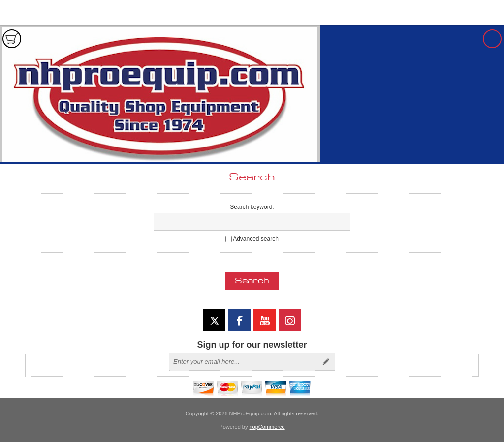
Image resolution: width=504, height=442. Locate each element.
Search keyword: (252, 207)
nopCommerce (267, 427)
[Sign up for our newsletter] (243, 362)
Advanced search (256, 239)
